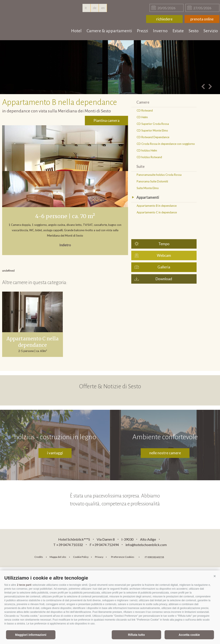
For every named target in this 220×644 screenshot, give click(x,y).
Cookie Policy (81, 557)
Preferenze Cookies (123, 557)
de (95, 8)
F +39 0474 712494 (105, 545)
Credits (39, 557)
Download (164, 279)
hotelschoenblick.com (28, 13)
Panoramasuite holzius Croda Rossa (159, 175)
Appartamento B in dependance (157, 206)
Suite (141, 166)
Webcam (164, 255)
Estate (178, 31)
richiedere (164, 19)
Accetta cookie (189, 635)
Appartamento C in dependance (157, 212)
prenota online (202, 19)
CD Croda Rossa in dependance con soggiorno (166, 144)
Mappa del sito (58, 557)
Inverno (160, 31)
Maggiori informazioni (31, 635)
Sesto (194, 31)
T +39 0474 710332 (68, 545)
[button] (215, 576)
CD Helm (142, 117)
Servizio (211, 31)
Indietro (65, 245)
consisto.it (178, 556)
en (103, 8)
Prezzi (142, 31)
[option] (110, 67)
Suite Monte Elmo (148, 188)
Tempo (164, 244)
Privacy (99, 557)
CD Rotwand (145, 110)
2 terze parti (24, 585)
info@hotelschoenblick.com (146, 545)
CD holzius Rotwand (149, 157)
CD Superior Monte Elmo (152, 130)
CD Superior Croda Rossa (153, 124)
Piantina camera (106, 120)
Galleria (164, 267)
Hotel (76, 31)
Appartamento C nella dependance (33, 342)
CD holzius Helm (147, 150)
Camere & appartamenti (109, 31)
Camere (143, 102)
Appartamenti (148, 197)
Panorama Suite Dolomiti (152, 181)
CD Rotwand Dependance (153, 137)
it (86, 8)
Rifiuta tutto (137, 635)
